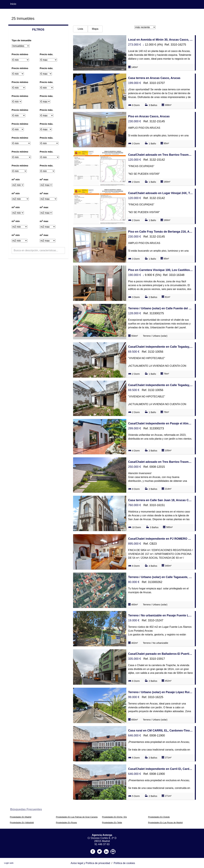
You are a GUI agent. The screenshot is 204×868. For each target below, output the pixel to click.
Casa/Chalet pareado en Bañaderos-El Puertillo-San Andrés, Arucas (161, 654)
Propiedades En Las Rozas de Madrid (165, 823)
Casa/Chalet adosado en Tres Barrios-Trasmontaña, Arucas (161, 155)
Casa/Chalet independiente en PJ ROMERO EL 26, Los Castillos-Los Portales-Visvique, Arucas (161, 539)
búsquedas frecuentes (26, 809)
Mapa (95, 29)
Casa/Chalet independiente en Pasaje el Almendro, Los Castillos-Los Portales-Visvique (161, 423)
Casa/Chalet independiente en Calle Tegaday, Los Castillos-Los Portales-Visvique (161, 347)
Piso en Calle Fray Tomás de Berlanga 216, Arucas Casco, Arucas (161, 232)
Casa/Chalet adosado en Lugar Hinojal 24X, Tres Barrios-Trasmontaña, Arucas (161, 193)
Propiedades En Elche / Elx (114, 817)
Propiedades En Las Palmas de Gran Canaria (77, 817)
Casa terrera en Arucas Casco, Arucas (154, 78)
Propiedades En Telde (112, 823)
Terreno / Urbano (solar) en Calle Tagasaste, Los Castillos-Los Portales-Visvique (161, 577)
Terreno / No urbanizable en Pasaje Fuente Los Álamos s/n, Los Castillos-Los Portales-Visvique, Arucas (161, 615)
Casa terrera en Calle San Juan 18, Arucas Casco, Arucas (161, 500)
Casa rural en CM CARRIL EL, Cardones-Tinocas (161, 731)
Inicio (13, 4)
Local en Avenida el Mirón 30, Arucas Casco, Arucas (161, 40)
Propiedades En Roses (66, 823)
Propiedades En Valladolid (22, 823)
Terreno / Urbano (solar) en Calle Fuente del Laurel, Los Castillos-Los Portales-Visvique (161, 308)
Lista (80, 29)
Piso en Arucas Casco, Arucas (149, 116)
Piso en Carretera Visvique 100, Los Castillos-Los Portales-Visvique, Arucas (161, 270)
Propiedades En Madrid (21, 817)
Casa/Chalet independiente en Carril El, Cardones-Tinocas (161, 769)
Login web (9, 863)
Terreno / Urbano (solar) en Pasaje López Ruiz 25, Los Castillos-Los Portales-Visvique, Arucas (161, 692)
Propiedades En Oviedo (159, 817)
